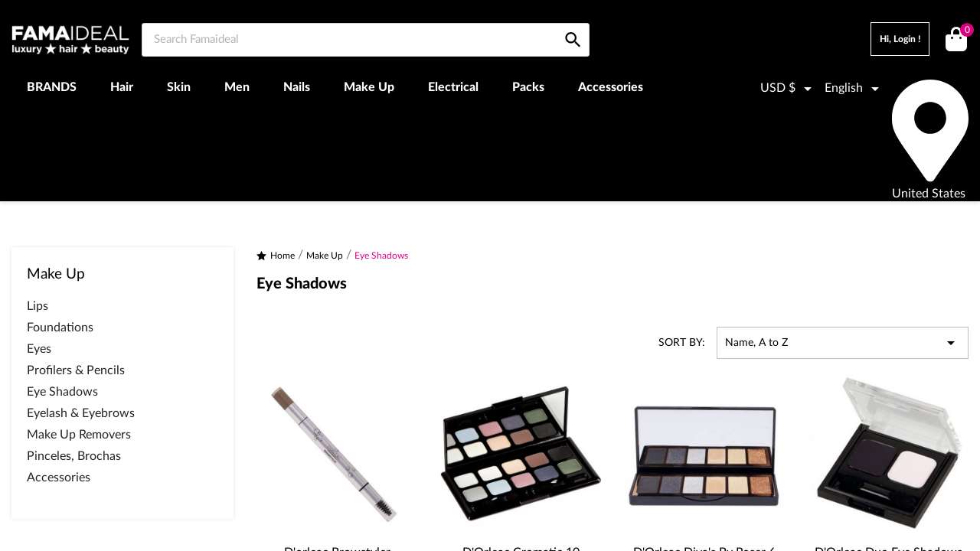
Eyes (39, 349)
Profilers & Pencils (76, 370)
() (964, 32)
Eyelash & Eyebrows (81, 413)
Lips (38, 306)
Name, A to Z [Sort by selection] (843, 343)
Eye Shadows (62, 392)
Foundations (60, 328)
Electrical (453, 87)
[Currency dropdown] (789, 89)
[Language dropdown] (854, 89)
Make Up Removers (79, 435)
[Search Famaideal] (366, 40)
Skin (179, 87)
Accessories (611, 87)
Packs (528, 87)
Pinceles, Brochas (74, 456)
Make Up (369, 87)
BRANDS (52, 87)
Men (237, 87)
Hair (122, 87)
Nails (297, 87)
